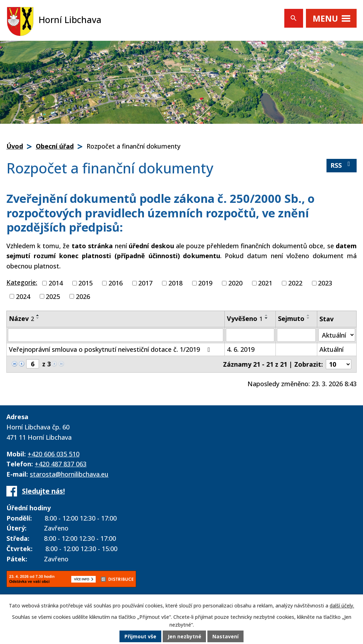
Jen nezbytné (185, 637)
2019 (205, 283)
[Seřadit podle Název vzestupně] (38, 315)
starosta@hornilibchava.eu (69, 474)
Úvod (15, 146)
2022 (295, 283)
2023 (325, 283)
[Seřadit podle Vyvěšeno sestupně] (267, 318)
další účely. (342, 606)
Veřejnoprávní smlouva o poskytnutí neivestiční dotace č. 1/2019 (111, 349)
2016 (116, 283)
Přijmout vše (140, 637)
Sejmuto (291, 318)
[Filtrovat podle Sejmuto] (296, 335)
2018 (175, 283)
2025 (53, 296)
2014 (56, 283)
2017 (145, 283)
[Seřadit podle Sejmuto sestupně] (308, 318)
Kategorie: (22, 282)
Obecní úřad (55, 146)
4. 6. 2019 (241, 349)
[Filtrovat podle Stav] (337, 335)
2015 (85, 283)
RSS (342, 165)
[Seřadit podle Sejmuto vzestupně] (308, 315)
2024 (23, 296)
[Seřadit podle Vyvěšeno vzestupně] (267, 315)
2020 (235, 283)
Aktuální (331, 349)
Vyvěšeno (245, 318)
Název (21, 318)
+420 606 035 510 (54, 454)
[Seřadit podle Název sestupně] (38, 318)
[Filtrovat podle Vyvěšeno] (250, 335)
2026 (83, 296)
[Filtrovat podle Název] (116, 335)
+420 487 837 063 (61, 464)
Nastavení (226, 637)
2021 (265, 283)
